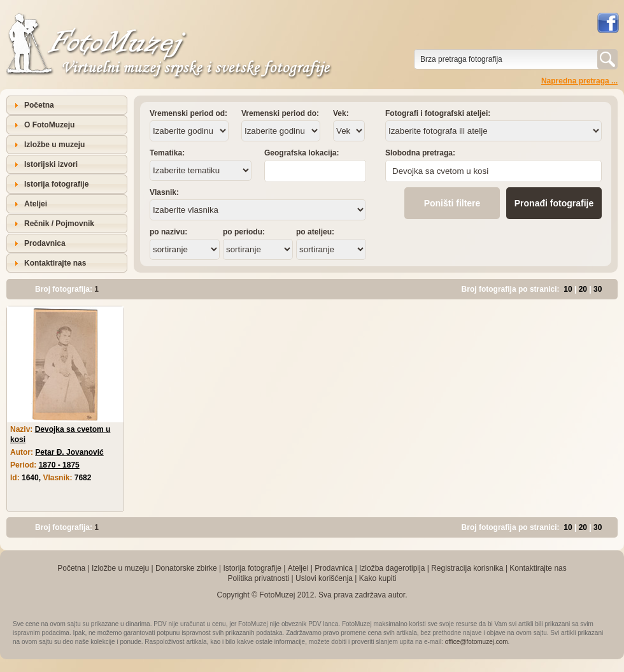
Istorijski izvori (51, 164)
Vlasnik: (164, 192)
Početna (39, 105)
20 (583, 289)
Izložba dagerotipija (392, 568)
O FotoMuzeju (49, 125)
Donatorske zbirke (186, 568)
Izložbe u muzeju (54, 145)
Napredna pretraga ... (579, 81)
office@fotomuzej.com (477, 642)
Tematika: (167, 153)
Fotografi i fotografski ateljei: (438, 113)
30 (598, 289)
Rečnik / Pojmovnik (59, 224)
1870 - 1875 (59, 465)
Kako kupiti (378, 578)
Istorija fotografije (56, 184)
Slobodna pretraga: (420, 153)
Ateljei (36, 204)
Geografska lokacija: (301, 153)
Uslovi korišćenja (324, 578)
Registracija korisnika (467, 568)
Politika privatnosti (258, 578)
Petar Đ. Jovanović (69, 452)
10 (568, 289)
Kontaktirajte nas (55, 263)
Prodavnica (45, 243)
